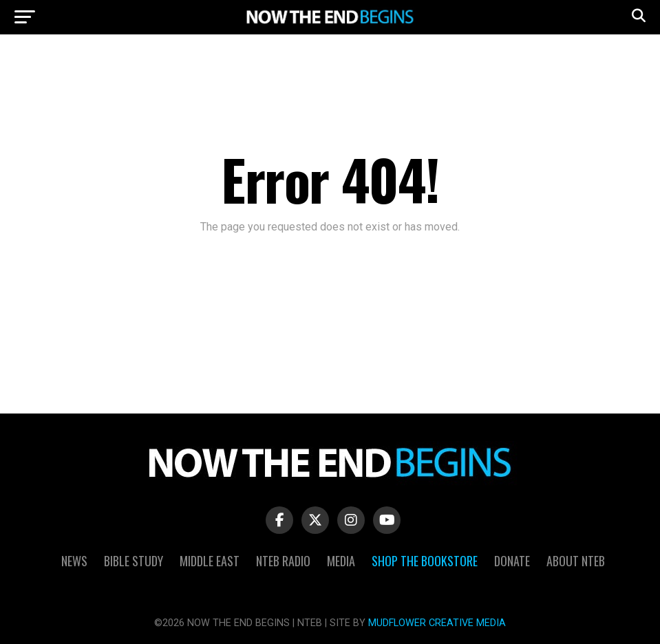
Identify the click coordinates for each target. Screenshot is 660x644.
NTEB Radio (283, 561)
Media (341, 561)
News (74, 561)
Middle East (210, 561)
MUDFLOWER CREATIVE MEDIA (437, 623)
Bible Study (134, 561)
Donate (512, 561)
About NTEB (576, 561)
